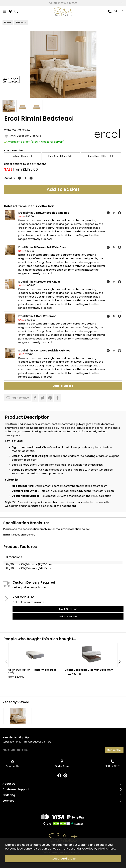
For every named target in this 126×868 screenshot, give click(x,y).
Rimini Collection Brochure (23, 136)
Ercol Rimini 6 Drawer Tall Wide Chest (43, 247)
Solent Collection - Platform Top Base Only (32, 671)
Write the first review (17, 130)
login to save (18, 398)
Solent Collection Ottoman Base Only (89, 670)
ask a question (68, 609)
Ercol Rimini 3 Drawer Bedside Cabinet (44, 213)
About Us (9, 784)
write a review (68, 616)
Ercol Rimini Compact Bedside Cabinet (44, 351)
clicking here (107, 849)
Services (8, 801)
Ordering (9, 795)
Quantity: (10, 178)
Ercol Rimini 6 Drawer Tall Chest (39, 282)
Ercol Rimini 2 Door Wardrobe (37, 316)
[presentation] (6, 662)
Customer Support (16, 789)
